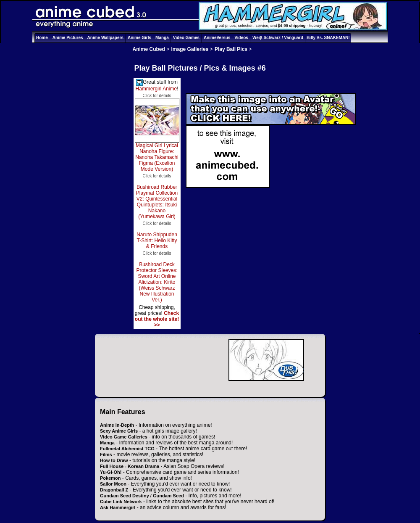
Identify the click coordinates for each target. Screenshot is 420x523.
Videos (241, 38)
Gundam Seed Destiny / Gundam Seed (142, 496)
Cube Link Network (121, 502)
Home (42, 38)
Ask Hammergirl (118, 507)
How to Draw (114, 460)
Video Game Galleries (124, 437)
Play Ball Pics (231, 49)
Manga (162, 38)
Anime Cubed (149, 49)
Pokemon (110, 478)
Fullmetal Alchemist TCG (127, 449)
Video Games (186, 38)
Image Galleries (190, 49)
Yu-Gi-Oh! (111, 472)
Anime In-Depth (117, 425)
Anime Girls (139, 38)
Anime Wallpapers (105, 38)
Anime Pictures (68, 38)
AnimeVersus (217, 38)
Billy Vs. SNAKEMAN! (328, 38)
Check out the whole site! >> (157, 319)
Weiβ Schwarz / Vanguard (278, 38)
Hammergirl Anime (156, 89)
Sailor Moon (113, 484)
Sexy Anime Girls (119, 431)
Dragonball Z (114, 490)
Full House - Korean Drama (130, 466)
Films (106, 454)
